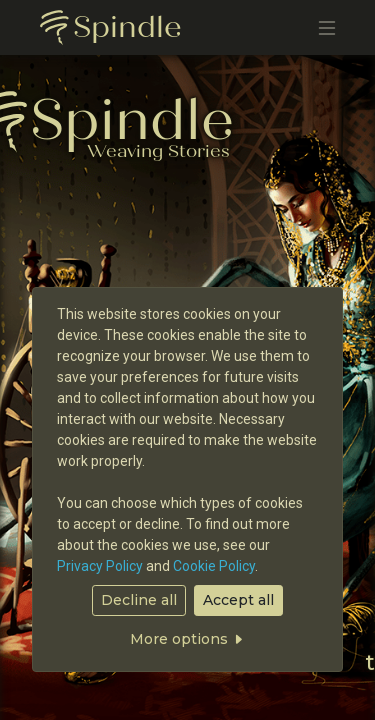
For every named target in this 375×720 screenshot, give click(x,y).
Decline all (139, 600)
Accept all (238, 600)
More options (187, 639)
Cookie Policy (214, 566)
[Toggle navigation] (327, 27)
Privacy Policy (100, 566)
